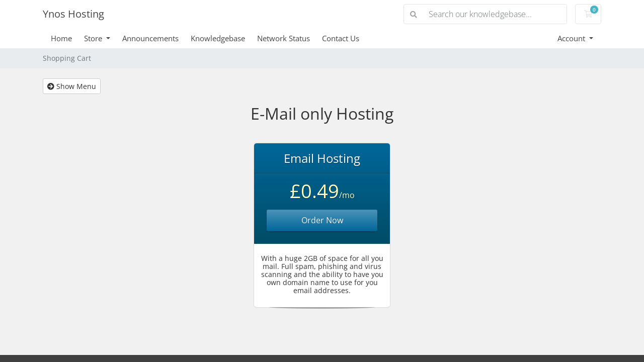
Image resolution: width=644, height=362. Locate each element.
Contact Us (341, 38)
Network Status (284, 38)
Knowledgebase (218, 38)
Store (94, 38)
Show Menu (72, 86)
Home (61, 38)
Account (572, 38)
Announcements (150, 38)
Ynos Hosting (73, 14)
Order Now (322, 220)
